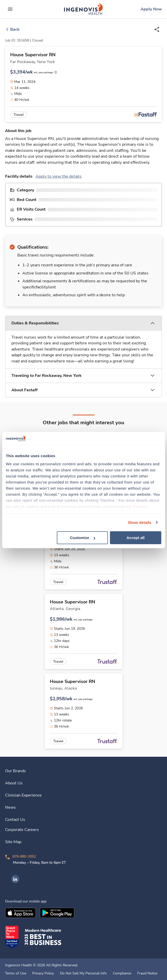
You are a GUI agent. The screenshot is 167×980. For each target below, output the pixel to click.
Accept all (136, 538)
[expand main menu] (10, 9)
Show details (140, 522)
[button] (83, 323)
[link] (83, 9)
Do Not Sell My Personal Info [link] (83, 973)
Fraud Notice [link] (147, 973)
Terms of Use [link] (16, 973)
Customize (83, 538)
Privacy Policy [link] (43, 973)
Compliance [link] (122, 973)
